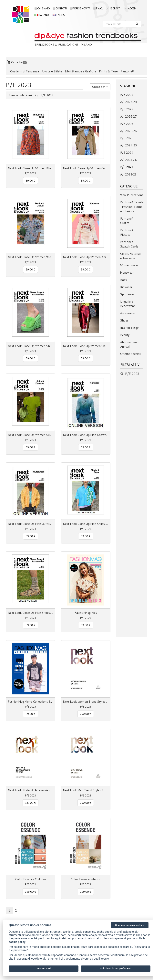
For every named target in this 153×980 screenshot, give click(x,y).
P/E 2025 (127, 138)
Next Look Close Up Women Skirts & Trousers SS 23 (86, 346)
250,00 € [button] (86, 714)
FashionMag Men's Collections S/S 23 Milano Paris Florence (31, 701)
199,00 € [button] (31, 892)
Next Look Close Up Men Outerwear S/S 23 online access (31, 524)
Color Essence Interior (86, 879)
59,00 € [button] (31, 181)
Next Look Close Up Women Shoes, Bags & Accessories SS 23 (31, 346)
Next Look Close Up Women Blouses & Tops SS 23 (31, 168)
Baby (124, 280)
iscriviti (113, 8)
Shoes (124, 320)
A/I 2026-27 (128, 116)
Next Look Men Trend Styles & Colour (86, 790)
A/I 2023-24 (128, 160)
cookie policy (17, 942)
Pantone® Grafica (127, 221)
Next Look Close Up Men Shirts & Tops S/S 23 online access (86, 524)
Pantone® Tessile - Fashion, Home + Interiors (132, 207)
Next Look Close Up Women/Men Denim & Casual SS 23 (31, 257)
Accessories (128, 313)
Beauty (125, 335)
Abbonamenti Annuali (129, 344)
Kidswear (126, 287)
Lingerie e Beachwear (128, 304)
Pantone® (127, 71)
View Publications (132, 195)
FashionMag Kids (86, 613)
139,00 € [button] (31, 803)
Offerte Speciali (130, 354)
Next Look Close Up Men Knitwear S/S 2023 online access (86, 435)
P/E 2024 (127, 153)
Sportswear (128, 294)
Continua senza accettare (130, 925)
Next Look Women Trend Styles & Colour (86, 701)
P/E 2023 (127, 167)
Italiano (42, 15)
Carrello (17, 62)
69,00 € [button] (86, 625)
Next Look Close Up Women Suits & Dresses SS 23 (31, 435)
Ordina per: (100, 87)
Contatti (60, 8)
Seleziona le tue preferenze (116, 969)
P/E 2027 (127, 109)
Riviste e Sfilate (52, 71)
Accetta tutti (44, 969)
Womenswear (129, 265)
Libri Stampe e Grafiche (81, 71)
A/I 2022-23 (128, 174)
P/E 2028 (127, 95)
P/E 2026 (127, 124)
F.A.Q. (98, 8)
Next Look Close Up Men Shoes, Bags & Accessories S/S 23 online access (31, 613)
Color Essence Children (31, 879)
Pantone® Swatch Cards (129, 244)
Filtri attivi (130, 365)
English (60, 15)
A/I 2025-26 (128, 131)
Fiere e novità (80, 8)
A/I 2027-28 (128, 102)
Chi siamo (42, 8)
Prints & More (108, 71)
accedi (130, 8)
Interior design (130, 328)
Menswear (127, 272)
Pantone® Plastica (127, 232)
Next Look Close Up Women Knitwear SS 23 (86, 257)
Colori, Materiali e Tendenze (131, 256)
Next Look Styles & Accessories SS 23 (31, 790)
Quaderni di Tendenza (25, 71)
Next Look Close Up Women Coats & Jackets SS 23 (86, 168)
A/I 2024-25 (129, 145)
